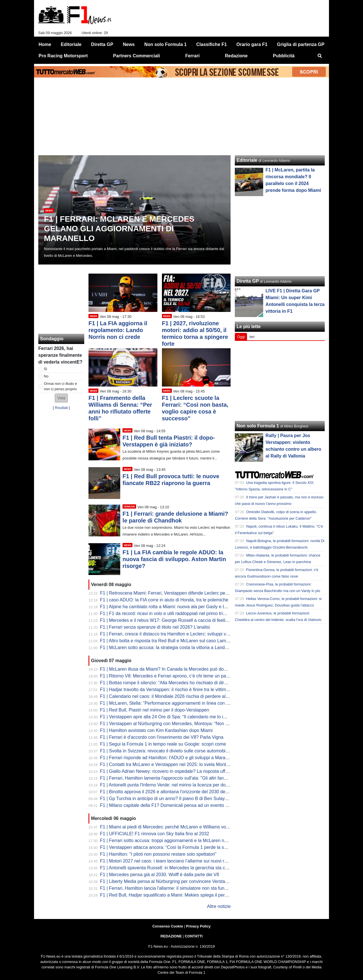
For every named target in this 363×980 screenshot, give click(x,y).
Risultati (61, 408)
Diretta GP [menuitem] (102, 44)
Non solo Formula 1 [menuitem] (165, 44)
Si (46, 369)
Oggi (241, 337)
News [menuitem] (129, 44)
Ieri (252, 337)
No (46, 376)
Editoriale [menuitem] (71, 44)
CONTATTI (194, 936)
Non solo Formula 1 (258, 426)
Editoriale (247, 160)
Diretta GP (248, 281)
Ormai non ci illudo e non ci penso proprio (61, 386)
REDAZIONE (171, 936)
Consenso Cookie (168, 926)
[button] (61, 398)
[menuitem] (320, 56)
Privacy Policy (198, 926)
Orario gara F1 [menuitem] (252, 44)
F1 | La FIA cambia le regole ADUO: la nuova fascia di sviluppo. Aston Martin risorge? (174, 559)
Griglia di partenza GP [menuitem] (301, 44)
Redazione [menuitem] (236, 56)
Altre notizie (219, 906)
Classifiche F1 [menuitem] (212, 44)
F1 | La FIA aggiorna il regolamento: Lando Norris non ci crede (118, 330)
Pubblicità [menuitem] (284, 56)
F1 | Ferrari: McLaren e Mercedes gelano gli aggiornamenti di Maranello (119, 228)
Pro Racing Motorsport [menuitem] (63, 56)
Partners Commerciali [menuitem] (137, 56)
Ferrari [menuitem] (192, 56)
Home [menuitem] (45, 44)
